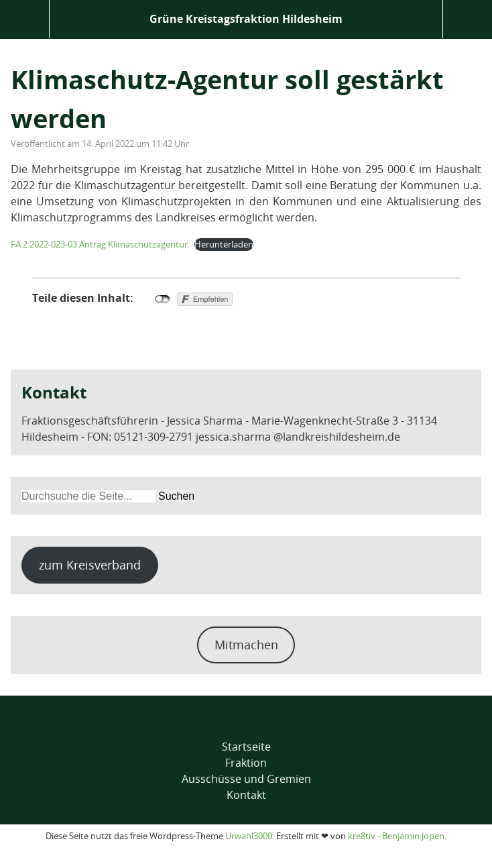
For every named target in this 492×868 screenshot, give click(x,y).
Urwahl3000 (249, 836)
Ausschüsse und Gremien (246, 779)
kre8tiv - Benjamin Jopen (396, 836)
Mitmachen (246, 645)
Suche (468, 19)
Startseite (246, 747)
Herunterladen (224, 244)
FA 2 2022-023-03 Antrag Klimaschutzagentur (99, 244)
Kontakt (246, 795)
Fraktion (246, 763)
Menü (24, 19)
